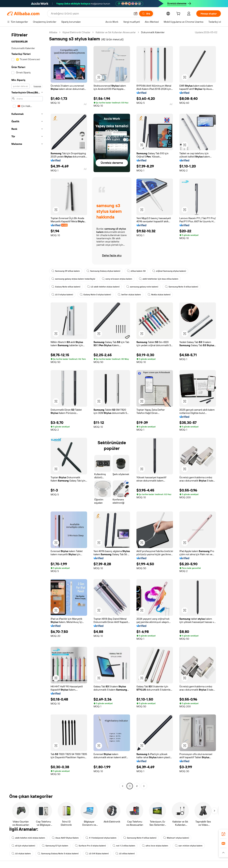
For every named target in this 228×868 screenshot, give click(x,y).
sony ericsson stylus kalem (117, 279)
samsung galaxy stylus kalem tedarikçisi (73, 279)
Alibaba (53, 32)
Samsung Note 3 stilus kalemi (182, 287)
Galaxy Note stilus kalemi (66, 287)
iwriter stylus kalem (129, 295)
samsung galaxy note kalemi (142, 287)
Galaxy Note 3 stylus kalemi (95, 295)
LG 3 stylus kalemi (62, 295)
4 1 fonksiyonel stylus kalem (101, 838)
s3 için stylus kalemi (23, 846)
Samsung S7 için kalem (55, 846)
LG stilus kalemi (125, 854)
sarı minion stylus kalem (189, 846)
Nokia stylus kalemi (159, 295)
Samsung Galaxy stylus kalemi (103, 271)
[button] (136, 14)
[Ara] (146, 14)
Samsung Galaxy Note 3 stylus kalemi (58, 854)
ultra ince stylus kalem (155, 846)
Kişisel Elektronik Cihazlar (76, 32)
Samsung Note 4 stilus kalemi (140, 838)
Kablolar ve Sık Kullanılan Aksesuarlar (116, 32)
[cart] (179, 14)
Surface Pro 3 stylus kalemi (90, 846)
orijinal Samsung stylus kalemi (169, 271)
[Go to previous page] (123, 786)
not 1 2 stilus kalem (124, 846)
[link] (223, 834)
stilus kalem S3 (136, 271)
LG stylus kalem (21, 854)
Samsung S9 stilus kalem (66, 271)
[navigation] (27, 410)
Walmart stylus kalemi (176, 838)
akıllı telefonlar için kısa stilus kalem (159, 279)
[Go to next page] (144, 786)
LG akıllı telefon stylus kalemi (103, 287)
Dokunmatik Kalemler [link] (153, 32)
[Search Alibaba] (91, 14)
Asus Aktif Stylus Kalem (65, 838)
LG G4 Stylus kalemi (97, 854)
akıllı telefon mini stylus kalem (28, 838)
